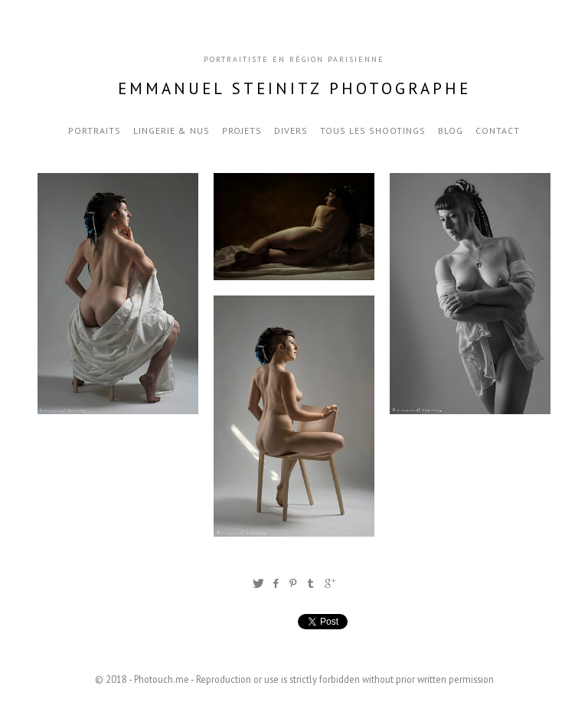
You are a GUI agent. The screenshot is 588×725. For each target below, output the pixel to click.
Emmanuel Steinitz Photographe (294, 88)
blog (451, 131)
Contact (498, 131)
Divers (291, 131)
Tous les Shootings (373, 131)
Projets (242, 131)
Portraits (95, 131)
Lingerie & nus (171, 131)
